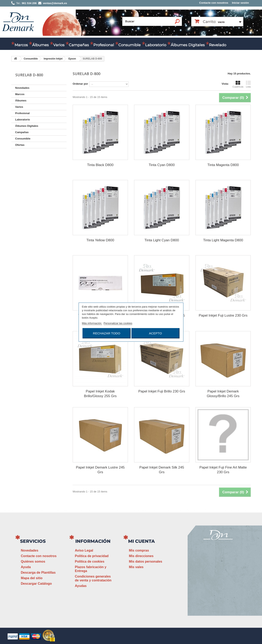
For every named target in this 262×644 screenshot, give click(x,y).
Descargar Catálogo (36, 584)
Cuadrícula (238, 84)
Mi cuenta (141, 541)
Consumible (129, 45)
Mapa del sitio (32, 578)
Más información (92, 323)
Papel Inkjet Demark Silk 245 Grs (162, 470)
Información (93, 541)
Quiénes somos (33, 561)
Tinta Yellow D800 (100, 240)
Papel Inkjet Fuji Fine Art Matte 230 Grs (223, 470)
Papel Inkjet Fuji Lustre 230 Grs (223, 315)
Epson (72, 59)
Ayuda (26, 567)
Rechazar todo (107, 333)
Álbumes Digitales (188, 45)
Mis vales (136, 567)
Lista (248, 84)
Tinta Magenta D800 (223, 165)
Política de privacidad (92, 556)
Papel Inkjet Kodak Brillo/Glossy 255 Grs (100, 394)
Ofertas (20, 145)
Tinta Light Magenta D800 (223, 240)
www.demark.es (223, 594)
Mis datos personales (146, 561)
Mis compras (139, 550)
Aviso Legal (84, 550)
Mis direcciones (141, 556)
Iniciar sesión (240, 3)
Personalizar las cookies (118, 323)
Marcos (21, 45)
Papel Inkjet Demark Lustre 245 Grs (100, 470)
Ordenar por (80, 84)
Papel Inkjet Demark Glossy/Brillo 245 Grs (223, 394)
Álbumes (40, 45)
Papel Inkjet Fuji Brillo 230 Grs (162, 391)
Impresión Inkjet (53, 59)
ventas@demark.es (218, 587)
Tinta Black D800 (100, 165)
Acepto (155, 333)
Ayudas (81, 586)
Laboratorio (156, 45)
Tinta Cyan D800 (162, 165)
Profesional (104, 45)
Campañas (79, 45)
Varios (59, 45)
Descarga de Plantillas (38, 573)
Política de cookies (90, 561)
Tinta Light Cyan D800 (162, 240)
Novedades (22, 88)
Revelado (218, 45)
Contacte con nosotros (214, 3)
